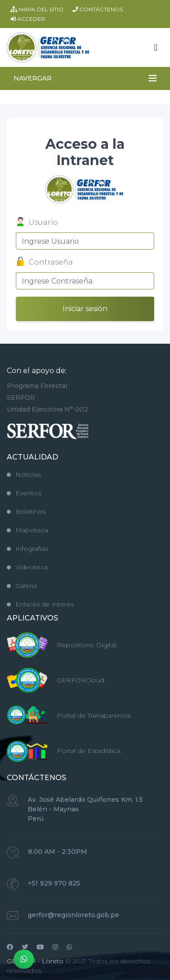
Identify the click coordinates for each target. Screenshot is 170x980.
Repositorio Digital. (87, 645)
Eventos (24, 493)
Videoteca (27, 567)
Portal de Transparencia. (94, 715)
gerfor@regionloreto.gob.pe (73, 915)
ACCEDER (28, 19)
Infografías (27, 549)
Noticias (24, 474)
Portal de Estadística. (89, 751)
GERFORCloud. (81, 680)
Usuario (37, 223)
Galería (22, 586)
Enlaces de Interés (40, 604)
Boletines (26, 511)
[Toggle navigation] (156, 47)
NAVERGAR (33, 78)
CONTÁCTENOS (98, 9)
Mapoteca (27, 530)
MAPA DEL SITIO (37, 9)
